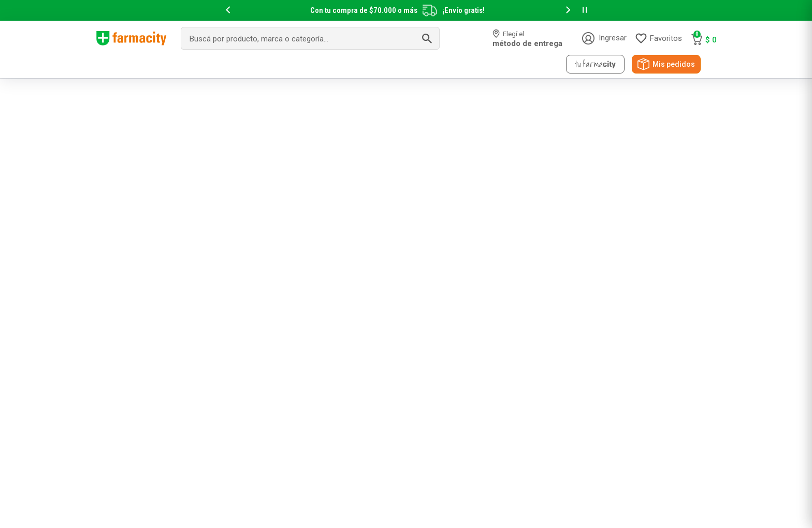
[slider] (406, 10)
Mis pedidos (674, 64)
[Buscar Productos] (427, 38)
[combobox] (310, 38)
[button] (228, 11)
